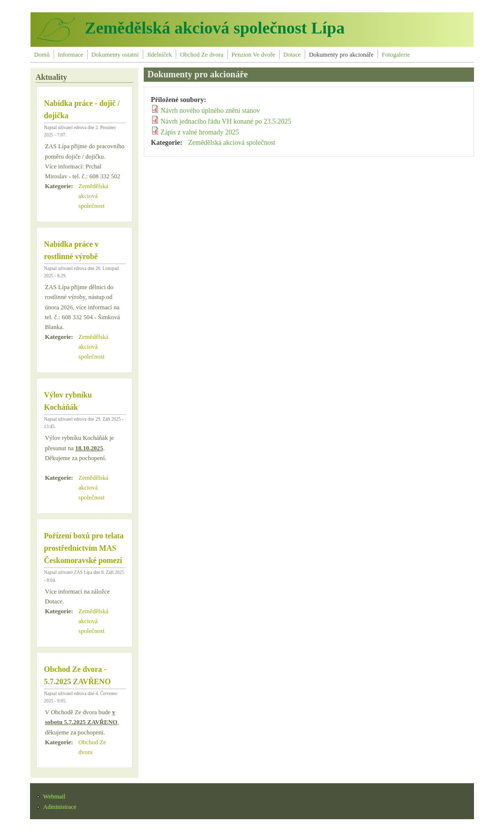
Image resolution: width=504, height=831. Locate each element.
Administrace (60, 807)
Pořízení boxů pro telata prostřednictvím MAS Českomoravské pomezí (84, 548)
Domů (42, 55)
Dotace (292, 55)
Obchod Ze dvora (202, 55)
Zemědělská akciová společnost (93, 196)
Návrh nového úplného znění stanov (210, 111)
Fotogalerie (396, 55)
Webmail (54, 797)
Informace (70, 55)
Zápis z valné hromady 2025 (200, 132)
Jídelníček (159, 55)
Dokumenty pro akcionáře (342, 55)
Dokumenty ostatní (115, 55)
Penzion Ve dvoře (253, 55)
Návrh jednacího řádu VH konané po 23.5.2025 (226, 121)
